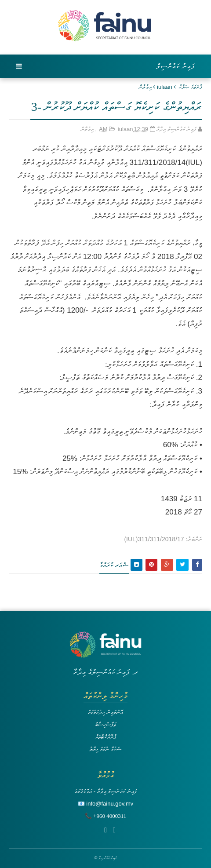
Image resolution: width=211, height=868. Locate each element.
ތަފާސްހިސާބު (105, 724)
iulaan (165, 87)
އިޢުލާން (145, 87)
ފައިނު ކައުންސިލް (176, 66)
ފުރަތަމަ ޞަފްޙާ (191, 87)
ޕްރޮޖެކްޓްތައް (106, 737)
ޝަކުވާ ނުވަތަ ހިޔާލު (105, 749)
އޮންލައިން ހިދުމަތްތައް (105, 712)
